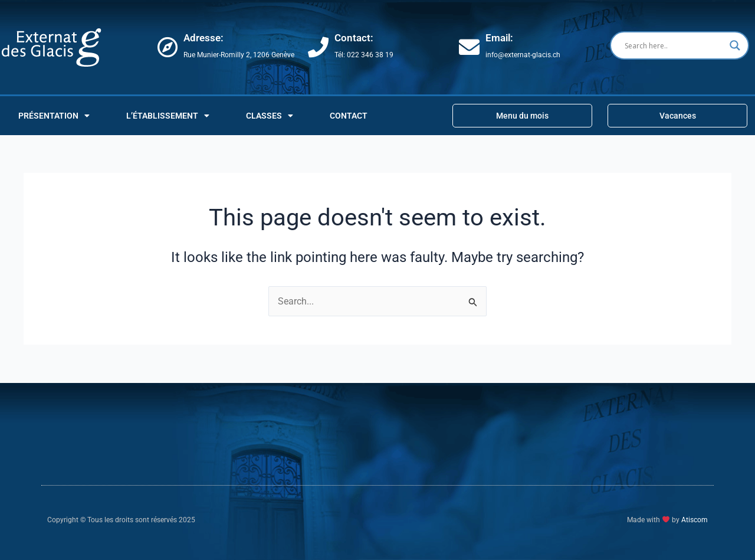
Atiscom (695, 520)
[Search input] (674, 45)
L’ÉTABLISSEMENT (168, 116)
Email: (499, 38)
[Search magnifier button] (735, 45)
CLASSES (270, 116)
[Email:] (469, 47)
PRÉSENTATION (54, 116)
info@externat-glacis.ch (523, 55)
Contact (349, 116)
